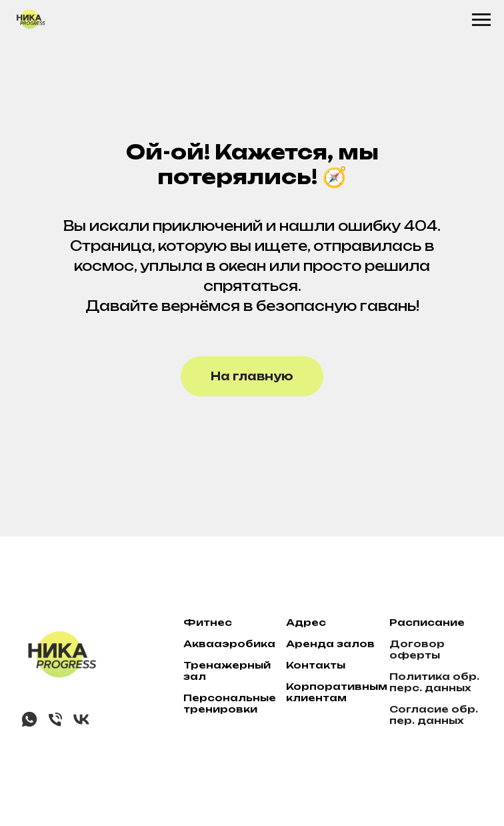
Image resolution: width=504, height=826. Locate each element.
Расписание (427, 622)
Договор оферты (417, 649)
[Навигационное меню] (481, 20)
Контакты (316, 665)
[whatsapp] (29, 725)
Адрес (306, 622)
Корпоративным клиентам (337, 692)
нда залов (342, 644)
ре (302, 644)
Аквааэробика (229, 644)
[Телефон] (55, 725)
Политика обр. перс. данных (434, 682)
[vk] (81, 725)
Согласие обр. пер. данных (434, 715)
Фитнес (208, 622)
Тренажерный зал (227, 671)
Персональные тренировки (230, 703)
